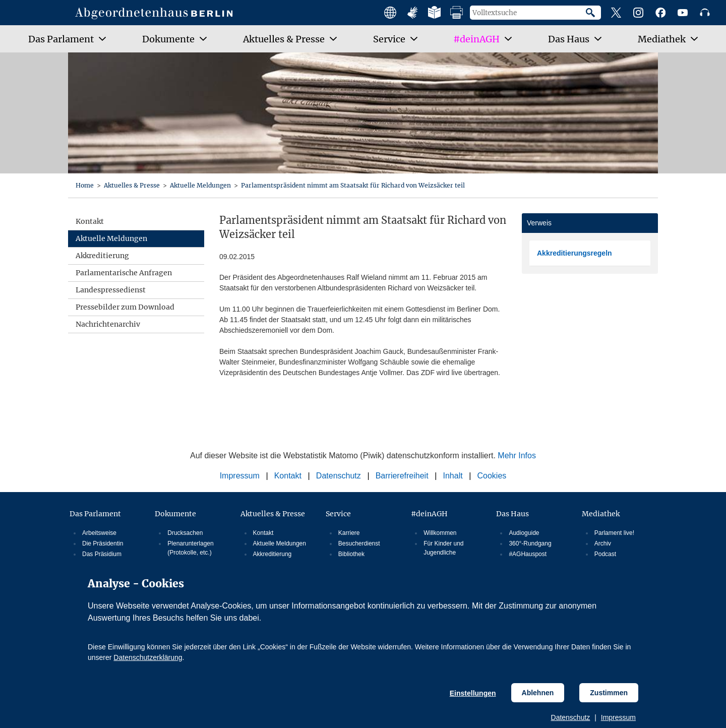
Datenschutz (571, 717)
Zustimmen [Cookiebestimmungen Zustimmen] (609, 693)
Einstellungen (473, 693)
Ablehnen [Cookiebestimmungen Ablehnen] (538, 693)
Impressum (618, 717)
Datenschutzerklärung (148, 657)
